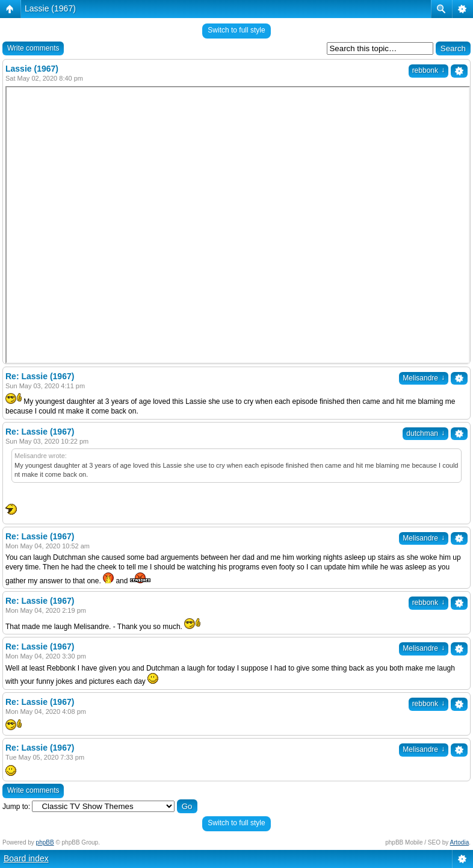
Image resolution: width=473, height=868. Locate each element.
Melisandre (424, 378)
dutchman (425, 433)
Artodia (460, 842)
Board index (26, 858)
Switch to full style (236, 30)
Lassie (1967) (50, 8)
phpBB (45, 842)
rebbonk (428, 70)
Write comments (33, 48)
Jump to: (16, 807)
